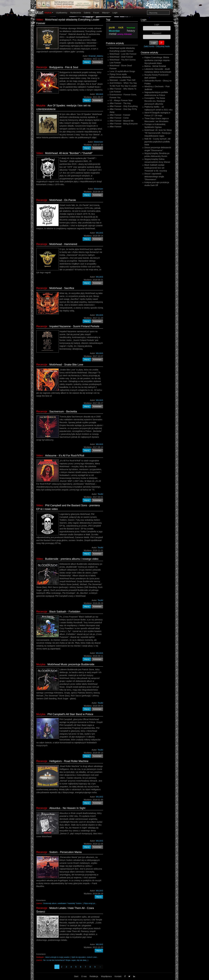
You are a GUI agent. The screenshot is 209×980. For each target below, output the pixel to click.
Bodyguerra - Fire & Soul (64, 67)
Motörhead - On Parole (63, 200)
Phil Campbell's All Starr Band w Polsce (70, 714)
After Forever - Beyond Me (122, 121)
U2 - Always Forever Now (121, 100)
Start (76, 976)
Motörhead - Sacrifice (62, 288)
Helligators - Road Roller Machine (69, 761)
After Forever (116, 127)
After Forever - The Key (120, 103)
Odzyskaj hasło (163, 46)
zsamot (39, 903)
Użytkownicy (62, 13)
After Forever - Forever (120, 115)
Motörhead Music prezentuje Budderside (71, 664)
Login (115, 13)
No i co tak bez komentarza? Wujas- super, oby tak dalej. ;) (66, 960)
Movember (114, 31)
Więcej (106, 13)
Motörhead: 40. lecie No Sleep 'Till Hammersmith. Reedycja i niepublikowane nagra (158, 133)
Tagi (108, 20)
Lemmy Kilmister (124, 34)
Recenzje (42, 67)
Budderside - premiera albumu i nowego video (72, 559)
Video (40, 20)
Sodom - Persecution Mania (65, 852)
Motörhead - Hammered (63, 244)
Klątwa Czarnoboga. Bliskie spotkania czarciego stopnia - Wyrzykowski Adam (158, 60)
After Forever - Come (119, 118)
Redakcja (94, 976)
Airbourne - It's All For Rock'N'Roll (65, 456)
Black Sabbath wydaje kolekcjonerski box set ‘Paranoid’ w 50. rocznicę (156, 168)
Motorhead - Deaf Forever (121, 57)
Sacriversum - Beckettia (63, 412)
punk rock (116, 27)
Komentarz (97, 62)
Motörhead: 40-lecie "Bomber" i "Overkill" (69, 153)
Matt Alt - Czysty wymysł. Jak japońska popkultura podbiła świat (157, 142)
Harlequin (40, 957)
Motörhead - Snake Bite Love (66, 365)
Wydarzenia (76, 13)
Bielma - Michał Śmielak (155, 66)
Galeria (87, 13)
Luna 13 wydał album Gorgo (122, 71)
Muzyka (41, 105)
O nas (84, 976)
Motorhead (131, 28)
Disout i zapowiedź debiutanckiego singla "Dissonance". (154, 177)
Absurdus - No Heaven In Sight (67, 808)
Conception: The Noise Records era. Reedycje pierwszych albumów (155, 101)
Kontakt (118, 976)
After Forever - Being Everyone (124, 124)
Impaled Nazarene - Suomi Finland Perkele (74, 326)
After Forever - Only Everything (124, 106)
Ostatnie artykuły (149, 53)
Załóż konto (149, 46)
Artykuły (49, 13)
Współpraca (106, 976)
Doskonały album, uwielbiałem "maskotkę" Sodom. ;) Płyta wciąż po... (70, 903)
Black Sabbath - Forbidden (65, 612)
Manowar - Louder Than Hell (122, 80)
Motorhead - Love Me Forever (123, 54)
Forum (96, 13)
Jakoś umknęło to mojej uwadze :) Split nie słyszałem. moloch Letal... (72, 957)
